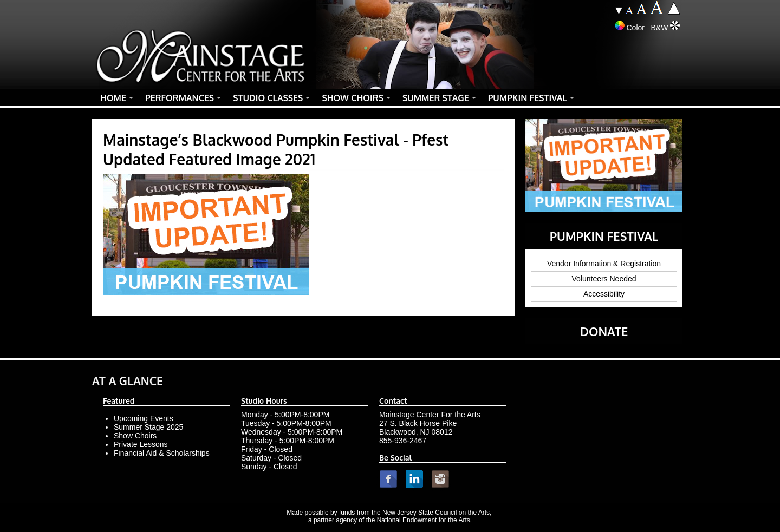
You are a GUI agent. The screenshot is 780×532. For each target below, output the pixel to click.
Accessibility (604, 294)
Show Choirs (135, 436)
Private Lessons (141, 444)
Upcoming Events (144, 418)
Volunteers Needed (604, 279)
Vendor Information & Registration (604, 264)
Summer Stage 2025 (148, 427)
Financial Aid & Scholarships (162, 453)
